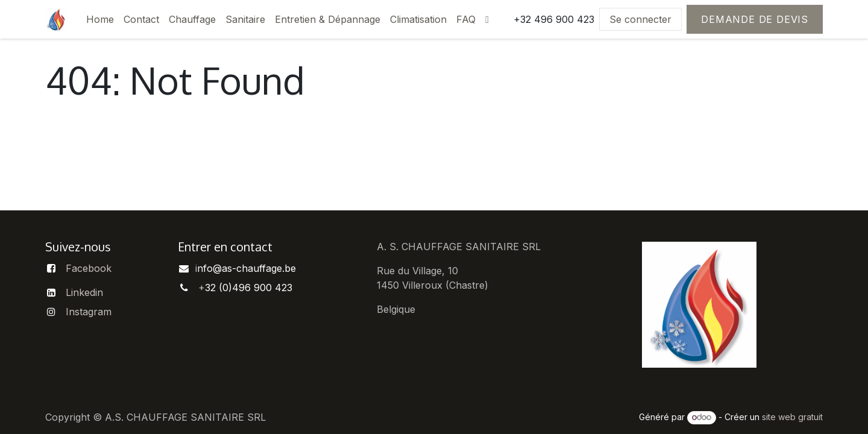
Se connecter (640, 19)
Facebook (89, 268)
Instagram (89, 312)
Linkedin (84, 292)
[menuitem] (100, 19)
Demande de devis (755, 19)
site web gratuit (792, 417)
